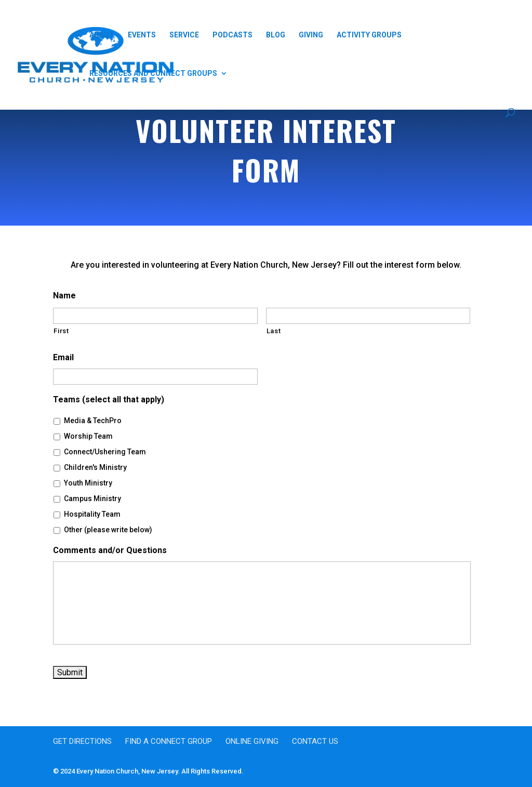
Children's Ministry (95, 467)
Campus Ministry (92, 499)
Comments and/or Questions (110, 550)
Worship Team (88, 436)
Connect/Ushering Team (105, 452)
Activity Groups (369, 35)
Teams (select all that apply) (109, 399)
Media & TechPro (93, 421)
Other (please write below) (108, 530)
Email (63, 357)
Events (142, 35)
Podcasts (232, 35)
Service (184, 35)
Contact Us (315, 741)
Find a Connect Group (169, 741)
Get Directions (82, 741)
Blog (276, 35)
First (61, 331)
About (102, 35)
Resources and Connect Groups (153, 74)
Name (64, 296)
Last (274, 331)
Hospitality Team (92, 514)
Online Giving (252, 741)
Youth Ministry (88, 483)
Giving (311, 35)
